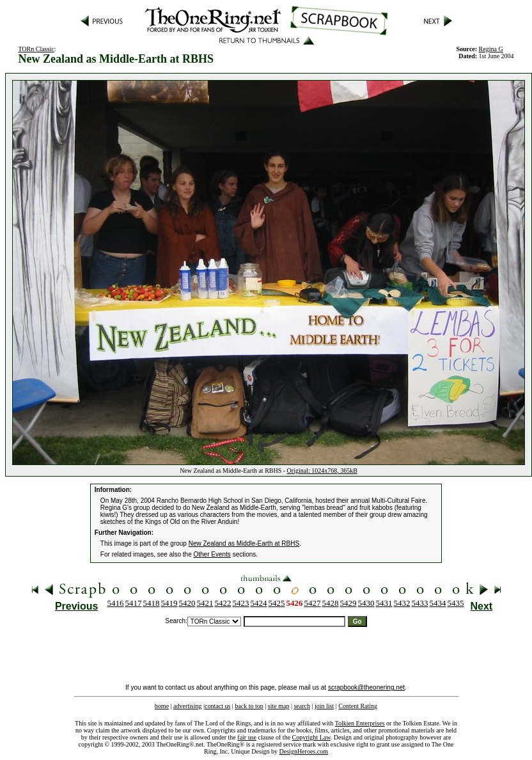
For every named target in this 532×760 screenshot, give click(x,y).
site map (279, 706)
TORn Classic (36, 49)
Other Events (212, 554)
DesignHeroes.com (304, 751)
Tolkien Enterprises (360, 723)
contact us (217, 706)
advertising (187, 706)
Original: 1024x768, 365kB (322, 471)
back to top (249, 706)
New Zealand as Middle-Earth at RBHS (244, 543)
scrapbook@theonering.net (366, 687)
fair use (247, 737)
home (162, 706)
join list (324, 706)
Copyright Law (311, 737)
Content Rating (358, 706)
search (302, 706)
